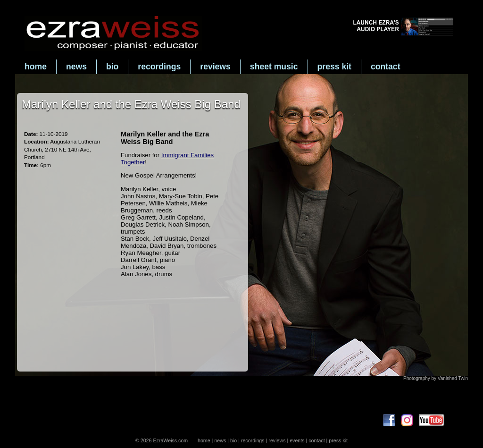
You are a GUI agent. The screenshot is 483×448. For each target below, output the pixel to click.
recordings (159, 67)
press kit (334, 67)
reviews (215, 67)
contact (386, 67)
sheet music (274, 67)
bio (112, 67)
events (297, 440)
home (36, 67)
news (76, 67)
